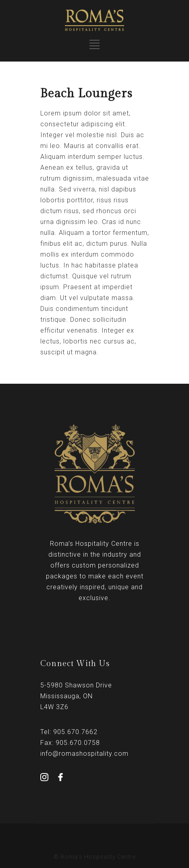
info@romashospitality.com (84, 754)
